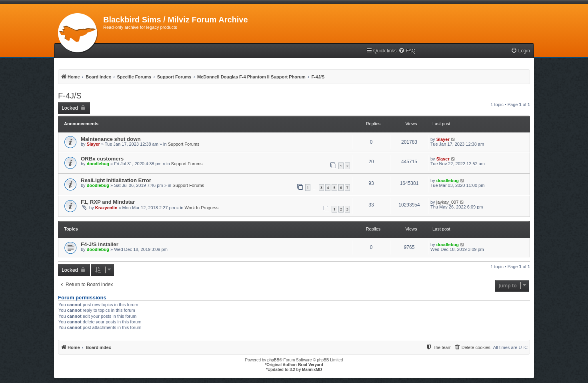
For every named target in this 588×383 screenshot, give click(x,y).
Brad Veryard (310, 365)
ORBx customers (102, 159)
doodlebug (98, 164)
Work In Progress (202, 208)
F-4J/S (70, 96)
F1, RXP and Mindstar (108, 202)
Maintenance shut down (111, 139)
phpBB (273, 360)
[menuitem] (407, 51)
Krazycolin (106, 208)
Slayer (93, 144)
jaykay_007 (448, 202)
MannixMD (312, 370)
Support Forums (184, 144)
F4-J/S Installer (100, 244)
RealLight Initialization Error (116, 180)
